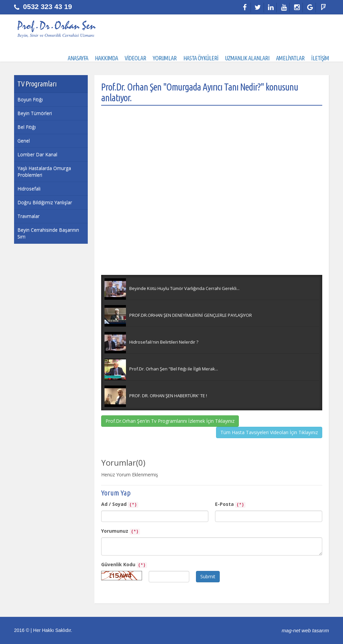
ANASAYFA (78, 58)
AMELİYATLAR (290, 58)
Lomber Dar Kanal (37, 154)
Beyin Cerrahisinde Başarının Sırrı (48, 233)
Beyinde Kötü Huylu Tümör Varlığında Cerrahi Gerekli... (184, 288)
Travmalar (28, 216)
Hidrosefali (29, 189)
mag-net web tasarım (305, 630)
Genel (24, 141)
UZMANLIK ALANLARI (247, 58)
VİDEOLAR (135, 58)
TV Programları (37, 84)
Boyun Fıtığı (30, 99)
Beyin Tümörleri (35, 113)
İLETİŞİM (320, 58)
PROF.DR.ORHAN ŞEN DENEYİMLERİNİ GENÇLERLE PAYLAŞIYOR (191, 315)
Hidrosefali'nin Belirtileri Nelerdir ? (164, 342)
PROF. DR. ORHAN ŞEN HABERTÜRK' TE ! (168, 396)
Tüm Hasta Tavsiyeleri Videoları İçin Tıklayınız (269, 432)
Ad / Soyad (120, 504)
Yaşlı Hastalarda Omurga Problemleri (44, 171)
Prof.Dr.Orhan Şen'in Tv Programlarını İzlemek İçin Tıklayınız (170, 421)
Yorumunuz (121, 531)
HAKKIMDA (106, 58)
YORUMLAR (165, 58)
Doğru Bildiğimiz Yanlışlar (45, 202)
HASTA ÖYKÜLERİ (201, 58)
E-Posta (230, 504)
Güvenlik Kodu (124, 565)
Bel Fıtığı (27, 127)
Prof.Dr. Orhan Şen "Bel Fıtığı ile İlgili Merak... (174, 369)
